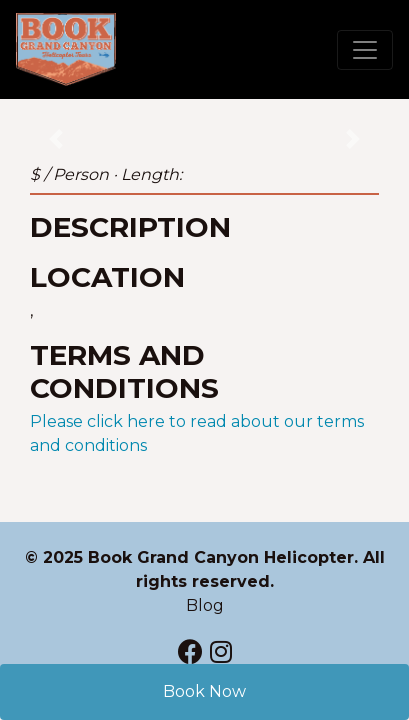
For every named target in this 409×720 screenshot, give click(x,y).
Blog (205, 605)
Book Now (204, 691)
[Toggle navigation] (365, 50)
